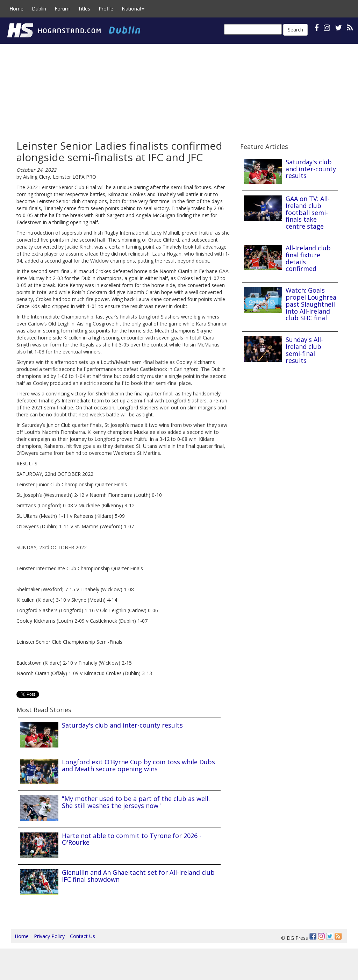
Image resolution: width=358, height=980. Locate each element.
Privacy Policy (49, 936)
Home (16, 9)
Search (295, 30)
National (133, 9)
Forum (62, 9)
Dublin (39, 9)
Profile (106, 9)
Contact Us (83, 936)
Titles (84, 9)
